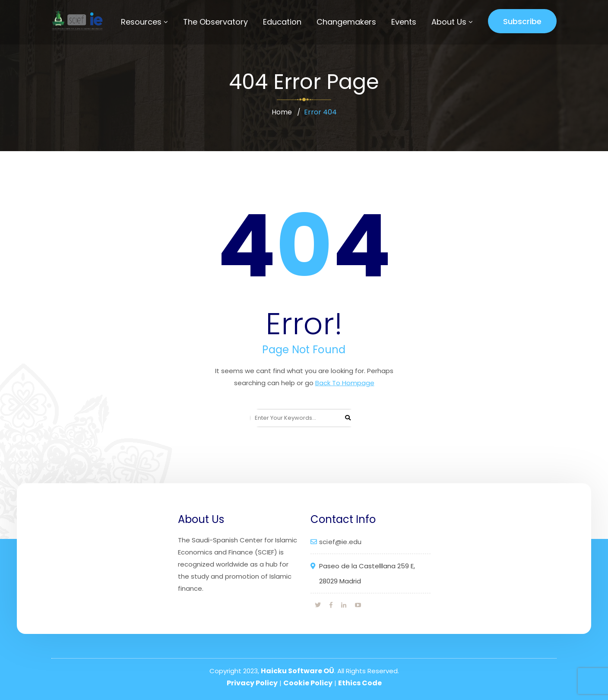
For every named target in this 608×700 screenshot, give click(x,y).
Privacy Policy (252, 683)
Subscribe (522, 21)
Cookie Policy (308, 683)
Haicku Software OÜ (298, 671)
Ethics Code (360, 683)
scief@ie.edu (340, 542)
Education (282, 22)
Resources (141, 22)
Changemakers (346, 22)
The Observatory (215, 22)
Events (404, 22)
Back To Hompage (345, 383)
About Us (449, 22)
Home (282, 112)
